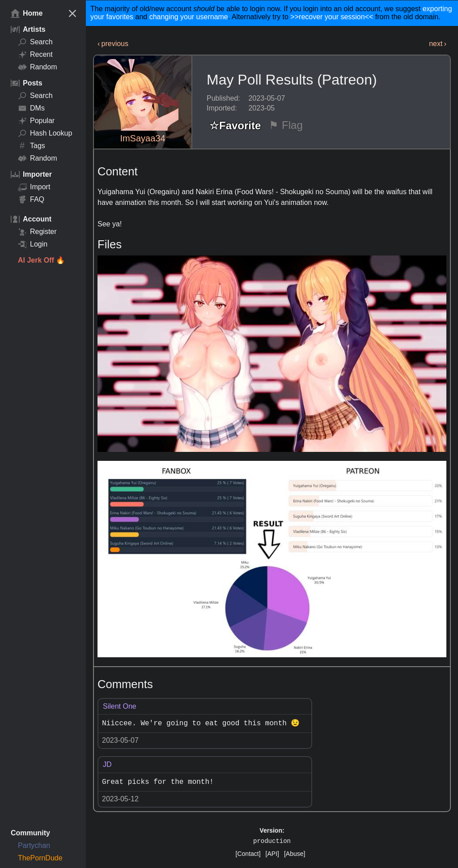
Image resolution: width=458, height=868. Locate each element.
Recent (35, 55)
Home (27, 13)
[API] (272, 854)
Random (37, 67)
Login (33, 244)
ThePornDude (40, 858)
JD (107, 764)
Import (34, 187)
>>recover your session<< (332, 17)
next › (438, 44)
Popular (36, 121)
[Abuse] (295, 854)
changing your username (189, 17)
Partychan (34, 845)
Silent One (120, 706)
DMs (31, 108)
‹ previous (113, 44)
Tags (32, 146)
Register (37, 232)
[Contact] (248, 854)
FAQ (31, 200)
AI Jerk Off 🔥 (41, 260)
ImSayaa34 (142, 138)
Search (35, 42)
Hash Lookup (45, 133)
